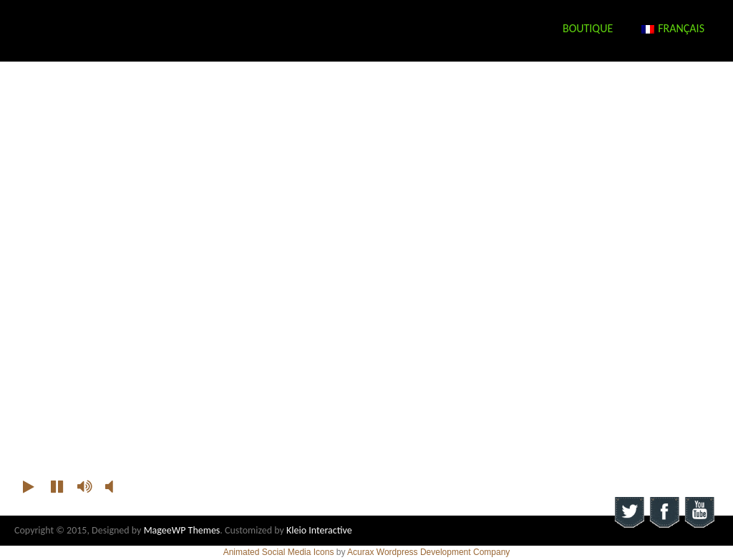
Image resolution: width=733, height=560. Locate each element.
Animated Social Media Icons (279, 552)
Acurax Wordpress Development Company (428, 552)
